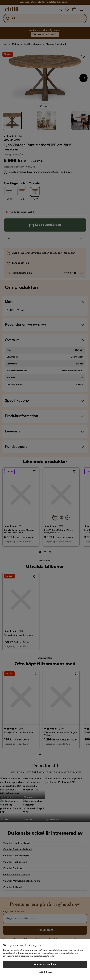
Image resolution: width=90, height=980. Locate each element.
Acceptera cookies (45, 964)
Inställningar (45, 972)
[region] (45, 959)
